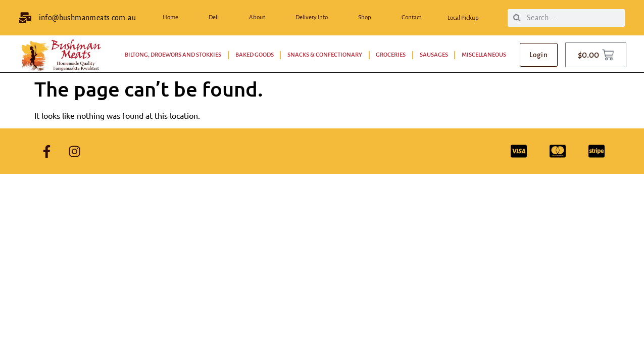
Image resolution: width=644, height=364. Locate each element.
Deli (214, 17)
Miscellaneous (484, 55)
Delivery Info (312, 17)
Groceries (391, 55)
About (257, 17)
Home (170, 17)
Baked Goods (255, 55)
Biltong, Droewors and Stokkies (173, 55)
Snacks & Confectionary (325, 55)
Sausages (434, 55)
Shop (365, 17)
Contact (411, 17)
